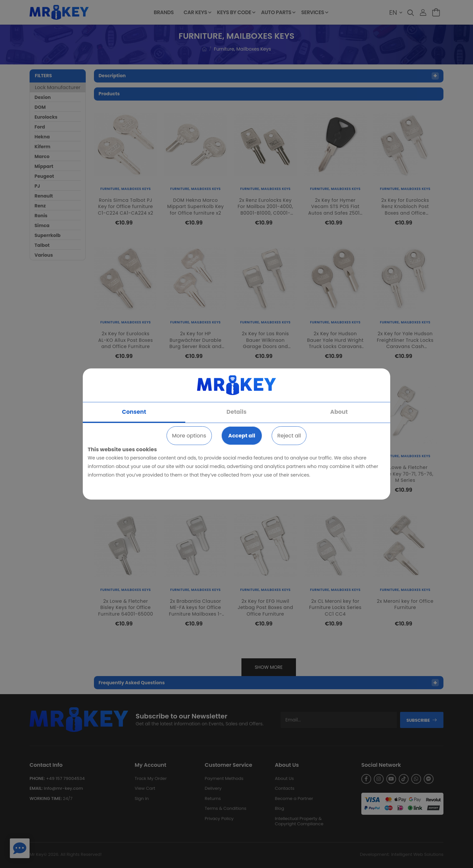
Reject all (289, 436)
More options (189, 436)
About (339, 412)
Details (237, 412)
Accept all (242, 436)
